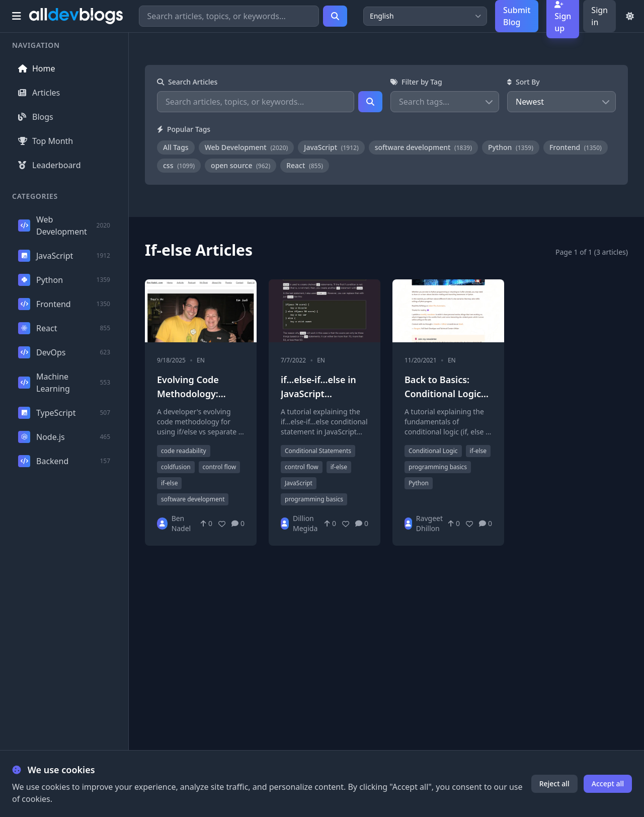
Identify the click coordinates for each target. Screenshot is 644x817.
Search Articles (187, 82)
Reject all (554, 784)
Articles (39, 93)
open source (240, 165)
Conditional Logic (433, 451)
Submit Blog (517, 16)
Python (511, 147)
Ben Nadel (181, 523)
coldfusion (176, 467)
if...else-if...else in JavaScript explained (318, 394)
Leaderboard (49, 165)
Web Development (247, 147)
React (305, 165)
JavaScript (331, 147)
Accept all (608, 784)
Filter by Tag (416, 82)
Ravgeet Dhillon (429, 523)
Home (37, 68)
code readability (184, 451)
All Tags (176, 147)
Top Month (46, 141)
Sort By (524, 82)
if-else (169, 483)
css (179, 165)
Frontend (576, 147)
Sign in (599, 16)
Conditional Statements (318, 451)
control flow (220, 467)
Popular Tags (184, 129)
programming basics (314, 499)
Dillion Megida (305, 523)
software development (423, 147)
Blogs (36, 117)
